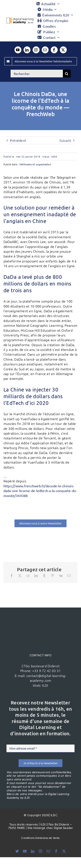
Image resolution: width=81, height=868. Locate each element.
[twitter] (63, 50)
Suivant (65, 140)
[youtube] (18, 50)
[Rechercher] (37, 74)
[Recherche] (67, 74)
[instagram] (36, 50)
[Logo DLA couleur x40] (20, 19)
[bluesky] (17, 851)
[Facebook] (12, 576)
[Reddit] (28, 576)
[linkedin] (27, 50)
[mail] (45, 50)
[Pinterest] (52, 576)
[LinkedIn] (36, 576)
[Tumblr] (44, 576)
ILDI (45, 685)
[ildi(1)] (41, 616)
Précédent (18, 140)
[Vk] (61, 576)
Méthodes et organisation (35, 164)
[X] (20, 576)
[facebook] (54, 50)
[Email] (69, 576)
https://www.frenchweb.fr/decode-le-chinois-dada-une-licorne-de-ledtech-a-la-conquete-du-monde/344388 (40, 491)
